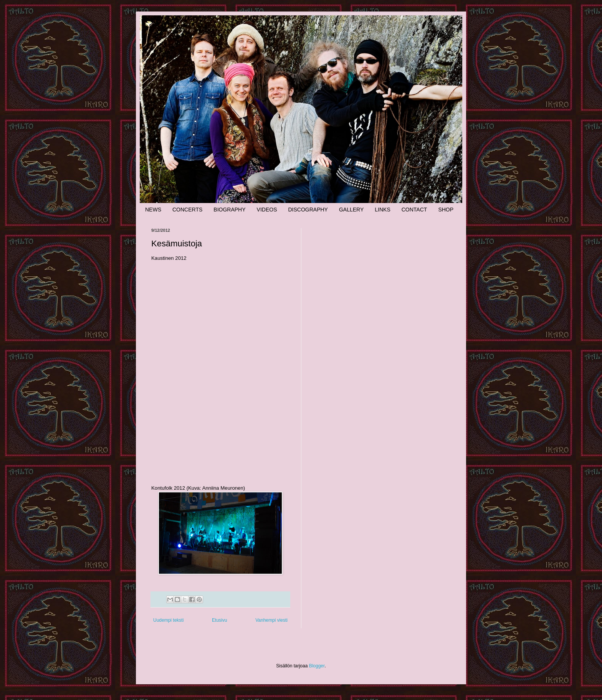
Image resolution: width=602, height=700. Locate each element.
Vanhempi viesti (271, 620)
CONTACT (414, 210)
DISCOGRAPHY (308, 210)
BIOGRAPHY (229, 210)
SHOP (446, 210)
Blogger (317, 666)
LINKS (382, 210)
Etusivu (219, 620)
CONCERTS (187, 210)
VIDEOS (267, 210)
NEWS (153, 210)
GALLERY (351, 210)
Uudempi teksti (168, 620)
